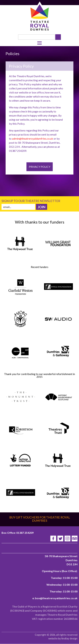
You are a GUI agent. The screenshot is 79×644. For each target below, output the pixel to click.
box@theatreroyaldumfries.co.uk (56, 598)
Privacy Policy (40, 167)
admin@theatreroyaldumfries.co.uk (33, 138)
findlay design (69, 638)
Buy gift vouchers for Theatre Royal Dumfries (40, 519)
